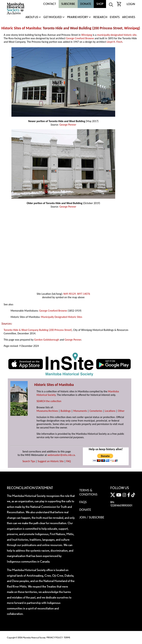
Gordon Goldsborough (47, 340)
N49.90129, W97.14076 (77, 294)
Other (121, 411)
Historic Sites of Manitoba (21, 28)
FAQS (83, 502)
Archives (129, 17)
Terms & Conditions (88, 492)
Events (115, 17)
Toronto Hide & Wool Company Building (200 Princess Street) (38, 330)
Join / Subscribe (92, 517)
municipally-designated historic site (117, 35)
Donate (86, 4)
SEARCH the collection (49, 401)
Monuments (80, 411)
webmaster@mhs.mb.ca (61, 455)
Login (131, 4)
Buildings (66, 411)
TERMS (67, 637)
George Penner (68, 125)
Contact (50, 4)
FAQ (68, 461)
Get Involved (53, 17)
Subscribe (68, 4)
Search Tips (29, 461)
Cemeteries (96, 411)
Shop (100, 4)
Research (100, 17)
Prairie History (78, 17)
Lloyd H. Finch (114, 42)
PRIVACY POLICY (55, 637)
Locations (110, 411)
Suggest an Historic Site (51, 461)
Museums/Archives (47, 411)
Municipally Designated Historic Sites (61, 317)
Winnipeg (132, 28)
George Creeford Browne (80, 38)
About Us (32, 17)
